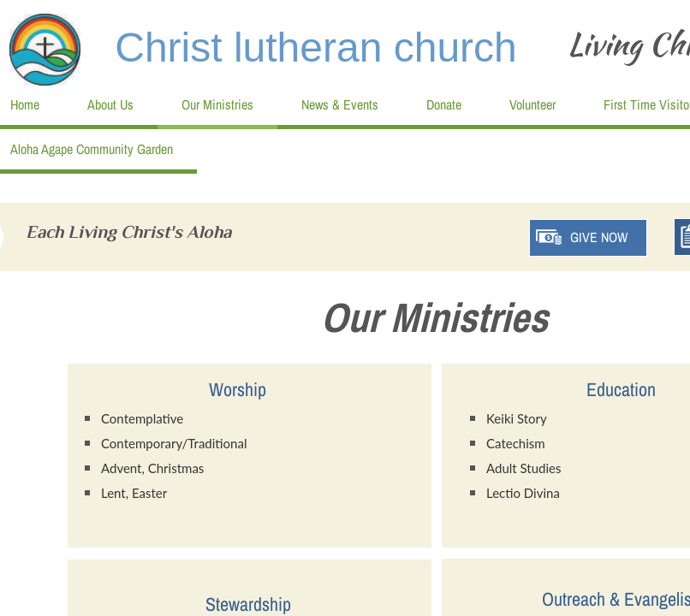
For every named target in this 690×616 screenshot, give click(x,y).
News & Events (340, 104)
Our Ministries (217, 104)
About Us (110, 104)
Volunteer (532, 104)
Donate (444, 104)
